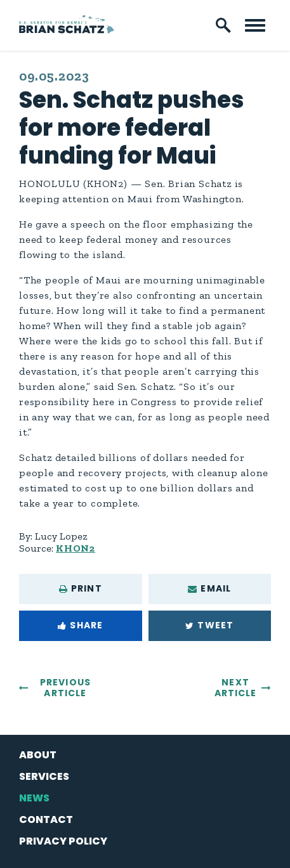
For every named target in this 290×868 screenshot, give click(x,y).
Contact (46, 819)
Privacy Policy (63, 841)
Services (44, 776)
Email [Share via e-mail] (209, 588)
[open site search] (223, 25)
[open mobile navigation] (255, 25)
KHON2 (76, 548)
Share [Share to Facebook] (80, 625)
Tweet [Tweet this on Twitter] (209, 625)
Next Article (236, 688)
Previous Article (65, 688)
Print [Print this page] (81, 588)
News (34, 798)
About (38, 755)
